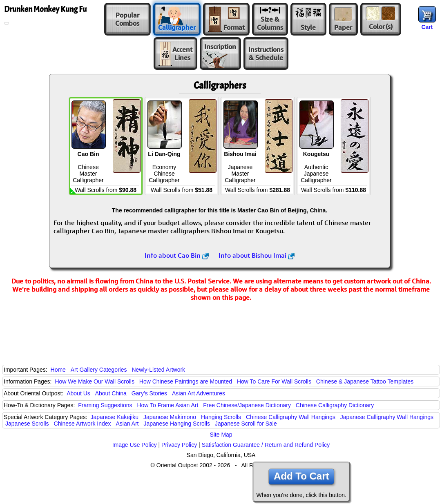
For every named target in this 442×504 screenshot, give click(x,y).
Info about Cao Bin (177, 255)
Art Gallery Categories (99, 370)
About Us (78, 393)
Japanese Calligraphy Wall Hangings (387, 417)
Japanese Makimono (170, 417)
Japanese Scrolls (27, 424)
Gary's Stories (149, 393)
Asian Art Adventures (199, 393)
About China (111, 393)
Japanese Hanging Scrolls (177, 424)
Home (58, 370)
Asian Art (127, 424)
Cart (427, 27)
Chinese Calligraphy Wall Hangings (291, 417)
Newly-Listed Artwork (158, 370)
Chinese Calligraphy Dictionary (335, 405)
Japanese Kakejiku (115, 417)
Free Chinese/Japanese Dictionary (247, 405)
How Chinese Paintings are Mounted (186, 381)
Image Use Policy (135, 445)
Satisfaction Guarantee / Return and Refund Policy (266, 445)
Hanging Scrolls (221, 417)
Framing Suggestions (105, 405)
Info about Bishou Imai (257, 255)
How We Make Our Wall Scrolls (94, 381)
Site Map (221, 435)
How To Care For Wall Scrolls (274, 381)
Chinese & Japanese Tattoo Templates (365, 381)
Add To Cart (301, 476)
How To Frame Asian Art (167, 405)
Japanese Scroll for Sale (246, 424)
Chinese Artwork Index (83, 424)
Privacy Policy (179, 445)
